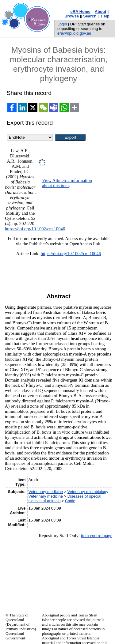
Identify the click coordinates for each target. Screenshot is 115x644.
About (101, 11)
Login (62, 24)
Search (90, 16)
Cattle (70, 501)
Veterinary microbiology (88, 492)
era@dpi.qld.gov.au (74, 33)
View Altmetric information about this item (67, 183)
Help (105, 16)
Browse (72, 16)
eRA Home (80, 11)
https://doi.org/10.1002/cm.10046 (35, 229)
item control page (96, 536)
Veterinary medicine (46, 492)
